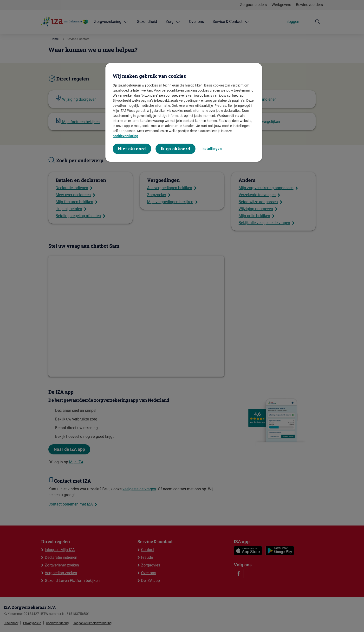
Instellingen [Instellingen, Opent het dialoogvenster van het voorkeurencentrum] (212, 149)
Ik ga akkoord (175, 149)
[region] (184, 112)
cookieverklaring (125, 136)
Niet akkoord (132, 149)
